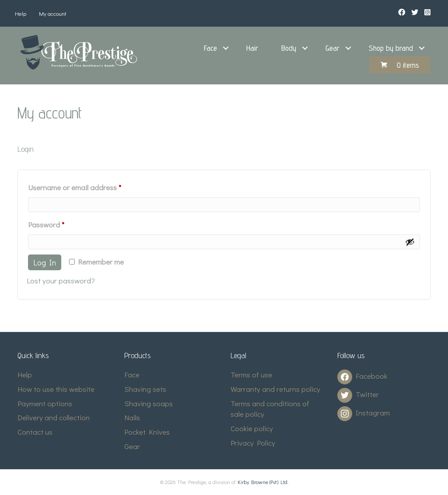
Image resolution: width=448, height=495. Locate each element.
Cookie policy (252, 428)
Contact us (35, 432)
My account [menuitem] (53, 13)
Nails (132, 417)
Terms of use (251, 375)
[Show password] (410, 242)
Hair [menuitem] (252, 48)
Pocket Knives (147, 432)
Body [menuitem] (289, 48)
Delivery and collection (54, 417)
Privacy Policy (253, 443)
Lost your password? (61, 281)
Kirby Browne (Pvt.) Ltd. (263, 482)
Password (61, 223)
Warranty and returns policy (275, 389)
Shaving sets (145, 389)
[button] (226, 48)
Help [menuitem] (21, 13)
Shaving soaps (149, 403)
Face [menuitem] (210, 48)
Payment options (45, 403)
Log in (45, 262)
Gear (132, 446)
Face (132, 375)
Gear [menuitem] (332, 48)
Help (25, 375)
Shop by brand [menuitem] (391, 48)
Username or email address (89, 186)
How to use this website (56, 389)
